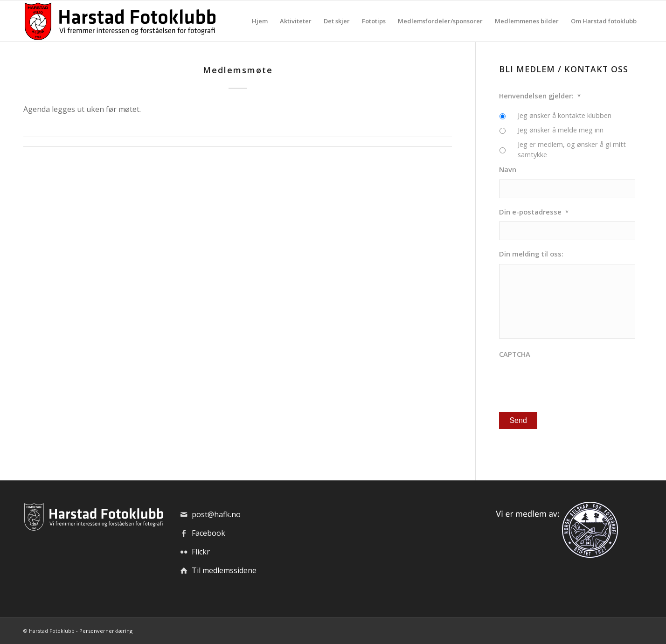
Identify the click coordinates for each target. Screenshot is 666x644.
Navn (508, 170)
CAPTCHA (515, 354)
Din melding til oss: (531, 254)
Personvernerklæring (106, 631)
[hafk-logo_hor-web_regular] (119, 21)
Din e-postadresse (534, 212)
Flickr (201, 552)
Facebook (208, 533)
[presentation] (570, 382)
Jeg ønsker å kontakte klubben (565, 115)
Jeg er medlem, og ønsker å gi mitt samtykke (572, 149)
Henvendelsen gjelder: (540, 96)
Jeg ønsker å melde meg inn (561, 130)
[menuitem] (260, 21)
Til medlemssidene (224, 570)
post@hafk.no (216, 514)
